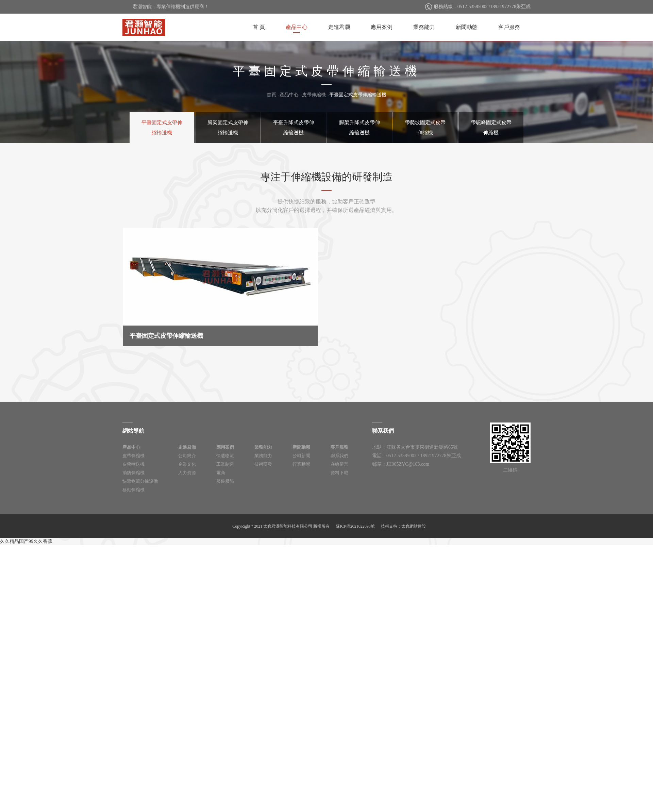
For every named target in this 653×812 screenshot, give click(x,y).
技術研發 (263, 464)
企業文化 (187, 464)
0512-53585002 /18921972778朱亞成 (494, 7)
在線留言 (339, 464)
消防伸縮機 (133, 473)
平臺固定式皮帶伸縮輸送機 (358, 95)
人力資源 (187, 473)
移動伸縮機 (133, 490)
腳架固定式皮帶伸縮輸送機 (228, 128)
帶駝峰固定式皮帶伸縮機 (491, 128)
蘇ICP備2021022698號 (355, 526)
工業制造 (225, 464)
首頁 (271, 95)
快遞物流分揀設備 (140, 481)
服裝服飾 (225, 481)
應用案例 (382, 27)
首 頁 (259, 27)
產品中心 (297, 27)
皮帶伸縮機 (314, 95)
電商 (221, 473)
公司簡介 (187, 456)
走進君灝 (339, 27)
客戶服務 (509, 27)
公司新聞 (301, 456)
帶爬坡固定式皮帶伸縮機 (425, 128)
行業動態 (301, 464)
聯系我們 (339, 456)
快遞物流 (225, 456)
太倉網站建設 (414, 526)
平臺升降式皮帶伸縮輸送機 (294, 128)
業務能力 (424, 27)
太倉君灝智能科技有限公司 (144, 27)
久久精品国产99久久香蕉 (26, 541)
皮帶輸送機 (133, 464)
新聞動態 (467, 27)
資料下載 (339, 473)
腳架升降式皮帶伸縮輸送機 (359, 128)
